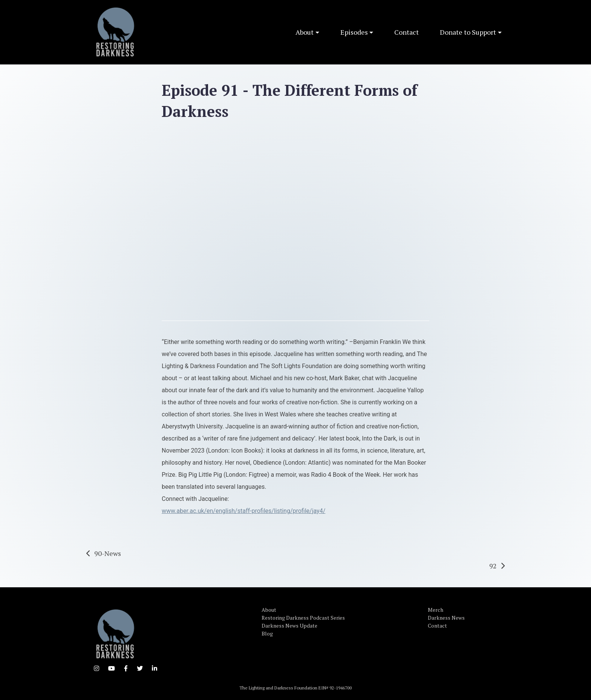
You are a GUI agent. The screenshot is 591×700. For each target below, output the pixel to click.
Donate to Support (468, 32)
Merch (436, 610)
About (305, 32)
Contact (407, 32)
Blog (267, 633)
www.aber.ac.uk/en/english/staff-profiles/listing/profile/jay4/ (243, 511)
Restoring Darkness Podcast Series (303, 618)
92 (493, 566)
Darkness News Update (289, 626)
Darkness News (446, 618)
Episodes (354, 32)
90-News (108, 553)
